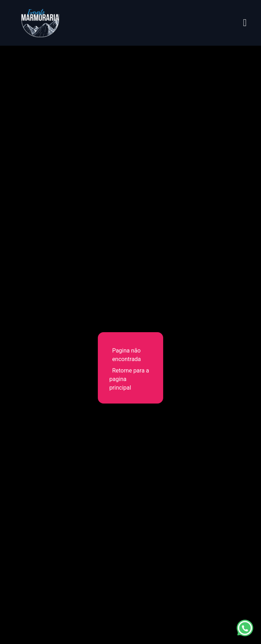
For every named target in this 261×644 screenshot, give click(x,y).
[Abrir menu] (245, 23)
